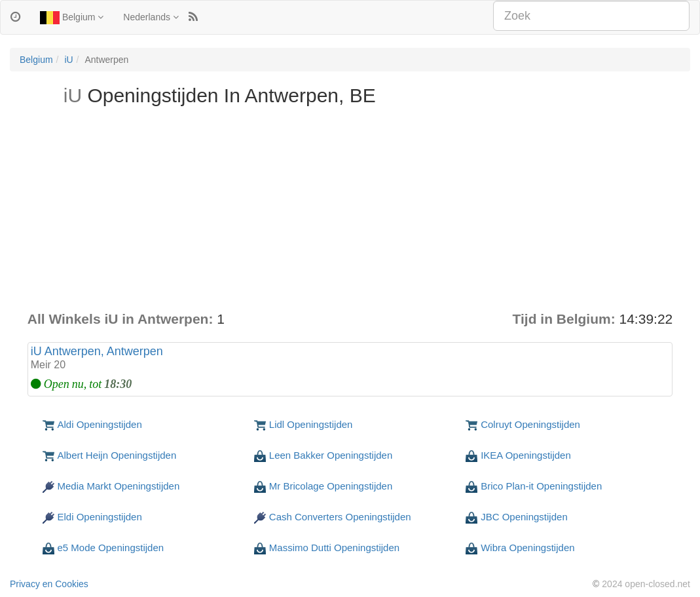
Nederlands (151, 17)
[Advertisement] (350, 211)
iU (68, 60)
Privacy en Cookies (49, 584)
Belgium (72, 18)
